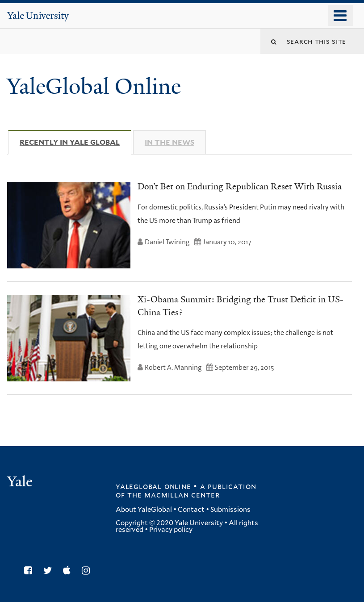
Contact (191, 510)
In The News (169, 142)
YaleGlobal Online (94, 86)
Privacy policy (171, 530)
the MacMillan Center (173, 495)
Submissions (230, 510)
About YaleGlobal (144, 510)
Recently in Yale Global (75, 142)
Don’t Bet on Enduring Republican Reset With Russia (240, 186)
